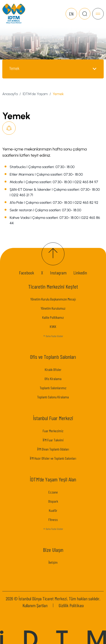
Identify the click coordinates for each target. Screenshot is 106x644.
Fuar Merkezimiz (53, 431)
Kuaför (53, 510)
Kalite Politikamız (53, 317)
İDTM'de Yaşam (35, 94)
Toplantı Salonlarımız (53, 388)
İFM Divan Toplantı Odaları (53, 449)
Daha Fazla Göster (53, 336)
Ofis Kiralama (53, 379)
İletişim (53, 562)
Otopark (53, 501)
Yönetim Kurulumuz (53, 308)
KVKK (53, 326)
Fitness (53, 519)
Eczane (53, 492)
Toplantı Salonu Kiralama (53, 397)
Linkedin (80, 273)
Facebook (27, 273)
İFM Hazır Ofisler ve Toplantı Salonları (53, 458)
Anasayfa (10, 94)
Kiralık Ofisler (53, 369)
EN (71, 14)
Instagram (58, 273)
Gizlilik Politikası (71, 605)
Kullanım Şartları (35, 605)
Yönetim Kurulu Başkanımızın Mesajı (53, 299)
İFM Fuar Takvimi (53, 440)
